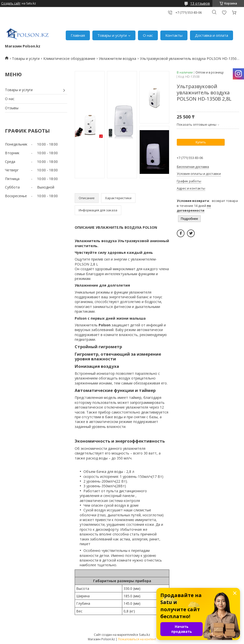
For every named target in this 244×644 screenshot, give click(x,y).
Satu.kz (145, 635)
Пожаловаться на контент (137, 639)
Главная (78, 35)
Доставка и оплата (212, 35)
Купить (201, 142)
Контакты (174, 35)
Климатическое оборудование (69, 58)
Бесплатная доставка (193, 167)
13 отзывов (200, 3)
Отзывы (12, 108)
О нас (148, 35)
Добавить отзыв (224, 13)
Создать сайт (11, 3)
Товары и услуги (112, 35)
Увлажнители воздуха (118, 58)
